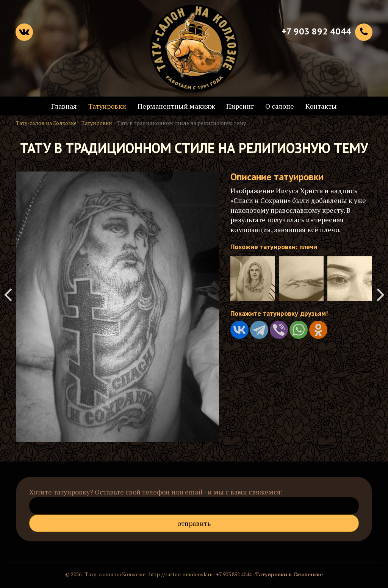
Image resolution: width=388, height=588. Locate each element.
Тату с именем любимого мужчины (8, 294)
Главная (64, 106)
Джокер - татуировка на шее (380, 294)
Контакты (321, 106)
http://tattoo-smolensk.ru (181, 574)
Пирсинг (240, 106)
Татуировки (107, 106)
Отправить (194, 523)
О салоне (280, 106)
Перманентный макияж (176, 106)
